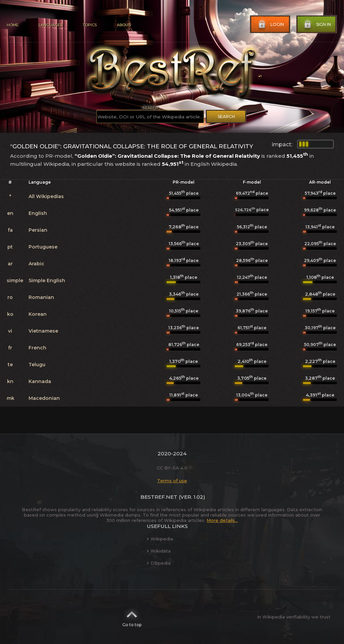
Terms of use (172, 481)
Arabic (36, 264)
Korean (38, 314)
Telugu (37, 365)
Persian (38, 230)
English (38, 213)
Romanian (41, 297)
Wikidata (159, 551)
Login (270, 25)
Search (226, 117)
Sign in (317, 25)
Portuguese (43, 247)
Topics (90, 25)
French (37, 348)
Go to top (132, 617)
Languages (51, 25)
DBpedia (159, 563)
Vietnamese (43, 331)
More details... (222, 520)
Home (13, 25)
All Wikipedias (46, 196)
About (124, 25)
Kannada (40, 381)
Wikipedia (160, 539)
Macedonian (44, 398)
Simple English (47, 280)
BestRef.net (159, 497)
